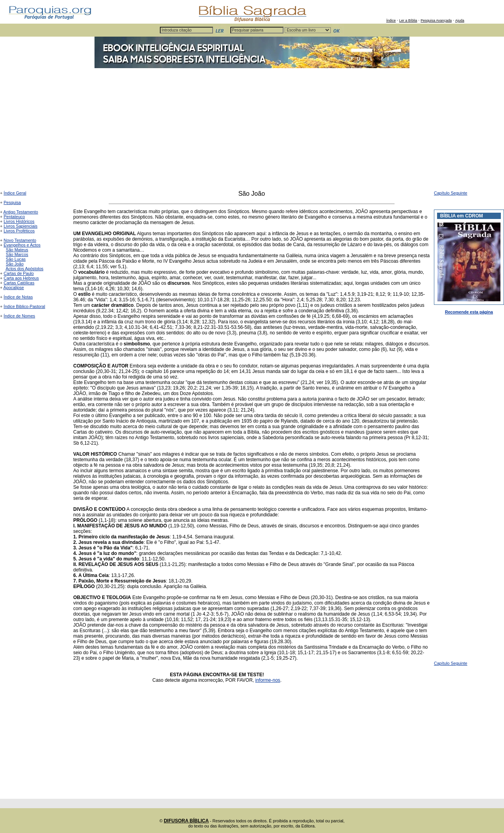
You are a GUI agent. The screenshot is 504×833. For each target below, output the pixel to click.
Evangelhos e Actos (22, 245)
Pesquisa (12, 202)
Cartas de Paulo (19, 273)
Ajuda (460, 20)
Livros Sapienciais (20, 226)
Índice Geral (15, 193)
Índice (391, 20)
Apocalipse (14, 288)
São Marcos (17, 254)
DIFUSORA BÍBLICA (186, 821)
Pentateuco (14, 217)
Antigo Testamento (21, 212)
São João (15, 264)
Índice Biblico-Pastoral (24, 306)
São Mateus (17, 250)
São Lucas (16, 259)
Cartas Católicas (19, 283)
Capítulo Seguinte (451, 193)
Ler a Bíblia (408, 20)
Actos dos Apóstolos (24, 269)
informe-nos (268, 680)
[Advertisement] (252, 131)
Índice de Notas (18, 297)
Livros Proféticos (19, 231)
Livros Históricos (19, 221)
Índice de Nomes (19, 316)
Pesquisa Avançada (436, 20)
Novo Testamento (20, 240)
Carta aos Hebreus (21, 278)
